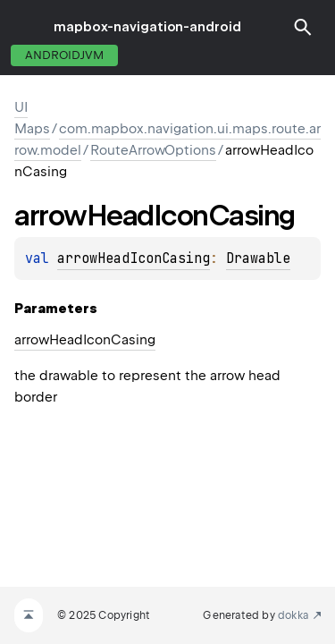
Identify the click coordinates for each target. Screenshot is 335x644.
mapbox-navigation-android (147, 27)
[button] (303, 27)
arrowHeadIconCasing (134, 258)
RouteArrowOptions (153, 150)
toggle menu (27, 27)
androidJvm (64, 55)
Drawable (258, 258)
